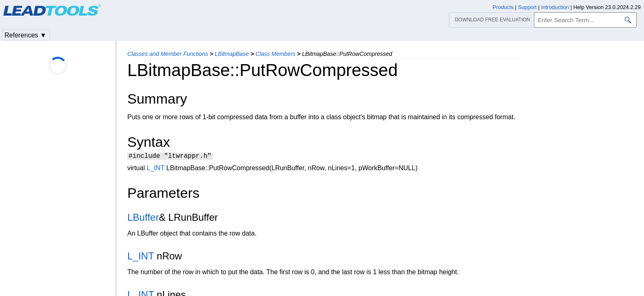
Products (503, 7)
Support (527, 7)
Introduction (555, 7)
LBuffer (143, 219)
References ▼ (25, 35)
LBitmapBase (232, 54)
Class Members (275, 54)
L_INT (155, 169)
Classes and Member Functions (168, 54)
